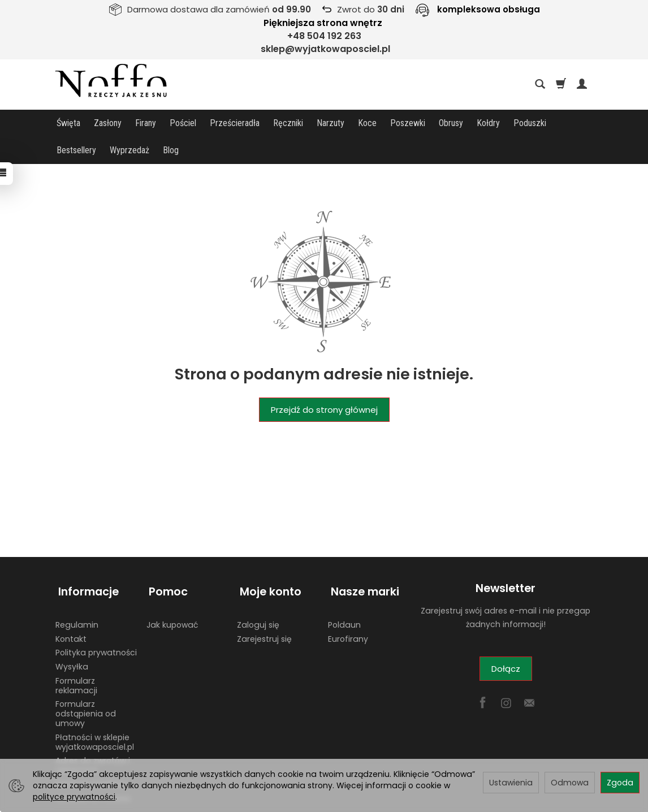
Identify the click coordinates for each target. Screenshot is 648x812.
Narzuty (331, 123)
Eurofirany (348, 605)
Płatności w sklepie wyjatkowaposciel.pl (95, 709)
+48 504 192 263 (324, 36)
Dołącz (506, 642)
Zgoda (620, 783)
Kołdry (488, 123)
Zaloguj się (258, 591)
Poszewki (408, 123)
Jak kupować (172, 591)
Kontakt (71, 605)
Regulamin (77, 591)
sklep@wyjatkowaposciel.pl (325, 49)
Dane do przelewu (91, 751)
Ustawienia (511, 783)
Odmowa (570, 783)
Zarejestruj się (264, 605)
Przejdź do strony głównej (324, 383)
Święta (68, 123)
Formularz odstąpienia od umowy (86, 680)
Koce (367, 123)
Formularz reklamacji (76, 652)
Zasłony (108, 123)
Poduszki (530, 123)
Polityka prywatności (96, 619)
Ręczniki (288, 123)
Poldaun (344, 591)
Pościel (183, 123)
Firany (146, 123)
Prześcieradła (235, 123)
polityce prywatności (74, 797)
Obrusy (451, 123)
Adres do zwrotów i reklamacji (93, 732)
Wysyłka (72, 633)
